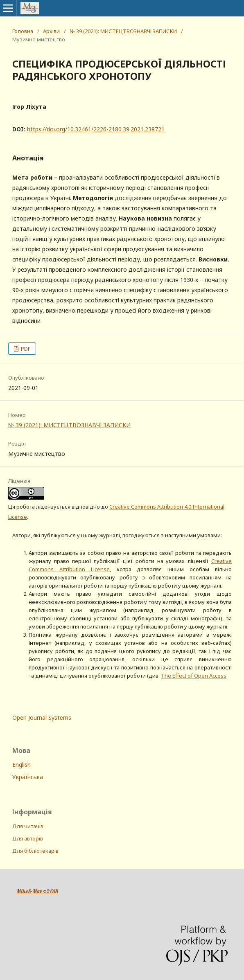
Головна (23, 31)
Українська (28, 777)
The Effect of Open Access (194, 676)
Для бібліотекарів (35, 851)
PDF (25, 349)
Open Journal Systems (42, 718)
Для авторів (28, 838)
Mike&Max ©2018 (37, 891)
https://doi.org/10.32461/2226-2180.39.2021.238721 (96, 129)
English (21, 765)
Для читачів (28, 826)
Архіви (51, 31)
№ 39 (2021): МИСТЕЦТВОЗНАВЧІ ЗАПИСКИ (123, 31)
